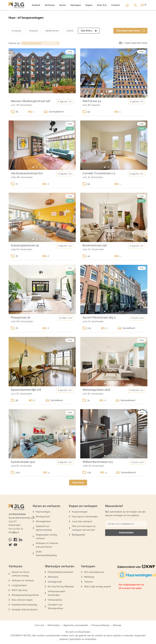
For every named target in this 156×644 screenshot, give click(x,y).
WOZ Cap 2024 (20, 590)
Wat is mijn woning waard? (98, 587)
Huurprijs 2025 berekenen (25, 610)
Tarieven (88, 582)
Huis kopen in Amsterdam (85, 517)
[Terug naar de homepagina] (16, 5)
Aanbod (36, 6)
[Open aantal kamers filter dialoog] (52, 31)
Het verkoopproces (94, 572)
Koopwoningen (80, 512)
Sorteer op (14, 43)
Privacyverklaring (100, 625)
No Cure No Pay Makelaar (61, 587)
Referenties (54, 625)
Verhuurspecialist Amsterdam (57, 593)
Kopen (89, 6)
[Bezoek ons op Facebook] (15, 540)
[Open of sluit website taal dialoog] (144, 5)
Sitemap (117, 625)
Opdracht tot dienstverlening (44, 528)
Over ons (39, 625)
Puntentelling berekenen (60, 572)
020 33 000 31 (16, 529)
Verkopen (76, 5)
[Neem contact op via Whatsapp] (127, 5)
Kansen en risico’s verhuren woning (20, 574)
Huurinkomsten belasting (24, 605)
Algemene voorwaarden (76, 625)
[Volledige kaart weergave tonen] (130, 31)
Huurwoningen (43, 512)
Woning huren (43, 517)
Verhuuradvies (55, 600)
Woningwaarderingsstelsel (25, 595)
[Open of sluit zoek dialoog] (135, 5)
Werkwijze (53, 577)
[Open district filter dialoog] (70, 31)
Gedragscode (55, 582)
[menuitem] (36, 6)
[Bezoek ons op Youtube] (15, 545)
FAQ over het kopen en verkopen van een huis (84, 528)
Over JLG (102, 5)
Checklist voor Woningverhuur (56, 607)
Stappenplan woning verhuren (46, 537)
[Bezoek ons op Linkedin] (21, 540)
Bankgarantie (79, 535)
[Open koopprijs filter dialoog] (17, 31)
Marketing (89, 577)
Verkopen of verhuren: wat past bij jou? (47, 545)
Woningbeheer (43, 521)
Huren (63, 6)
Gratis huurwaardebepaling (46, 553)
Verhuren (50, 6)
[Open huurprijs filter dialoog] (33, 31)
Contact (115, 5)
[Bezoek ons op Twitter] (10, 545)
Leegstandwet (19, 585)
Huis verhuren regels (22, 600)
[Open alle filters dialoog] (89, 31)
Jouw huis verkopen (82, 521)
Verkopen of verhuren (23, 581)
